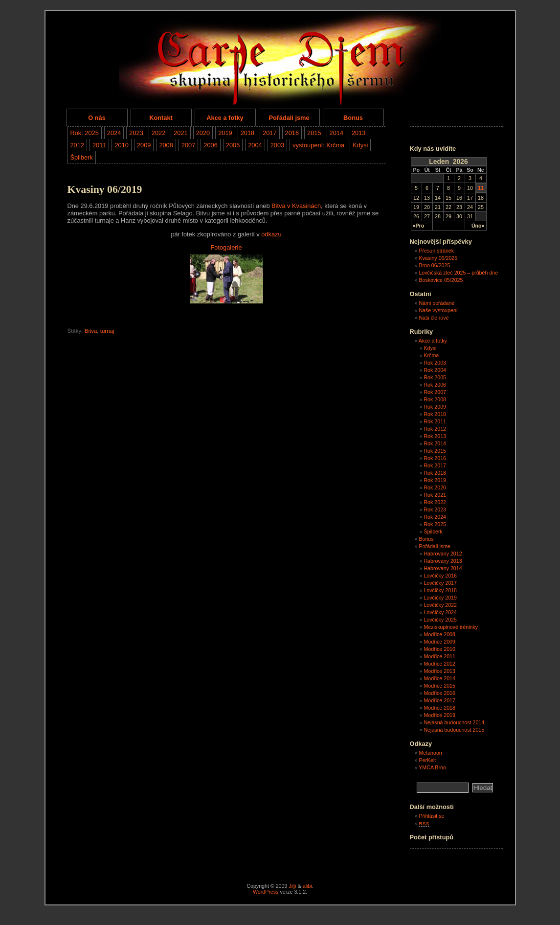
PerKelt (427, 760)
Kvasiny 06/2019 (105, 189)
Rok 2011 (435, 421)
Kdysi (360, 145)
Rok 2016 (435, 458)
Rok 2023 (435, 509)
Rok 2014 (435, 443)
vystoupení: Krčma (318, 145)
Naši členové (434, 318)
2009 (144, 145)
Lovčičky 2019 (440, 598)
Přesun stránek (436, 251)
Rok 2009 (435, 407)
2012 (77, 145)
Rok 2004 (435, 370)
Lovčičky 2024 (440, 612)
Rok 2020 (435, 487)
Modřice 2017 (439, 700)
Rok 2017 (435, 465)
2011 (99, 145)
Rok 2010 (435, 414)
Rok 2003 (435, 363)
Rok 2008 (435, 399)
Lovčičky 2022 (440, 605)
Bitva (91, 331)
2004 (255, 145)
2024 (114, 133)
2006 (210, 145)
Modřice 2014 (439, 678)
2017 (269, 133)
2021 (180, 133)
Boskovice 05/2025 (441, 280)
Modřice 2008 (439, 634)
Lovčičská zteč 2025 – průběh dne (458, 273)
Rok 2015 (435, 451)
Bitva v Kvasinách (296, 206)
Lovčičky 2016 (440, 576)
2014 (336, 133)
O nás (97, 118)
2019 (225, 133)
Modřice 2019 (439, 715)
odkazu (271, 234)
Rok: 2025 (85, 133)
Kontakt (161, 118)
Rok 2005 (435, 377)
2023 (136, 133)
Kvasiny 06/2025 (438, 258)
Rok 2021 (435, 495)
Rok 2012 (435, 429)
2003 (277, 145)
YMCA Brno (432, 767)
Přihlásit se (431, 816)
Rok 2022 (435, 502)
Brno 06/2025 (434, 265)
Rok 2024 (435, 517)
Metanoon (430, 753)
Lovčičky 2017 (440, 583)
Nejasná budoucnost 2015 (454, 730)
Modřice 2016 (439, 693)
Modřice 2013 (439, 671)
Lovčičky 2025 (440, 620)
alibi (307, 886)
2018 (247, 133)
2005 (233, 145)
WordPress (266, 892)
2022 (158, 133)
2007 (188, 145)
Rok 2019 (435, 480)
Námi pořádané (437, 303)
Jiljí (292, 886)
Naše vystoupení (438, 310)
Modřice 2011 (439, 656)
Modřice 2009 (439, 642)
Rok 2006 (435, 385)
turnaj (107, 331)
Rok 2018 (435, 473)
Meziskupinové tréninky (451, 627)
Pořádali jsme (289, 118)
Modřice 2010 (439, 649)
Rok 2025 (435, 524)
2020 (203, 133)
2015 (314, 133)
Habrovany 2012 (443, 554)
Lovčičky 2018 (440, 590)
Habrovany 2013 (443, 561)
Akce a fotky (225, 118)
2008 (166, 145)
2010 (121, 145)
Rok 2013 (435, 436)
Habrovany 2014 (443, 568)
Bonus (353, 118)
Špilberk (82, 157)
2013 (358, 133)
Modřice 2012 (439, 664)
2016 (292, 133)
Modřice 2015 (439, 686)
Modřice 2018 (439, 708)
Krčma (431, 355)
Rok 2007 (435, 392)
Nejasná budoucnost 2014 (454, 722)
